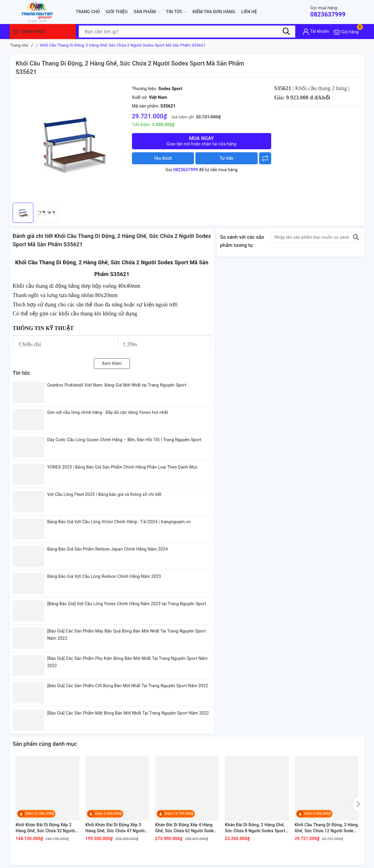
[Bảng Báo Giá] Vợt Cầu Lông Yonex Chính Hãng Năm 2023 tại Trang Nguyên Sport (127, 604)
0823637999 (328, 12)
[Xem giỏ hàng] (346, 32)
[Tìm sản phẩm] (187, 32)
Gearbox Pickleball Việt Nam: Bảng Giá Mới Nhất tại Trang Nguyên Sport (117, 385)
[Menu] (16, 32)
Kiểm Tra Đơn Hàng (214, 12)
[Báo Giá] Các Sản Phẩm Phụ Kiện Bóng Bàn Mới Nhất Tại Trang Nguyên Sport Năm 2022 (127, 662)
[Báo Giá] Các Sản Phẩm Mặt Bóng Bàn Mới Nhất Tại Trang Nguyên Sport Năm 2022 (128, 713)
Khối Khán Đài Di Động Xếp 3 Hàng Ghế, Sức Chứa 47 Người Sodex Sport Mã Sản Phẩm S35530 (115, 828)
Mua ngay (202, 141)
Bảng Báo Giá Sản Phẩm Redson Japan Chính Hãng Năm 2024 (107, 549)
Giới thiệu (117, 12)
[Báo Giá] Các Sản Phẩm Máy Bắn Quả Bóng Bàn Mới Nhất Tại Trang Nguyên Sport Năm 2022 (126, 635)
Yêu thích (163, 158)
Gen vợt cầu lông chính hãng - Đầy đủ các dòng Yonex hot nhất (108, 412)
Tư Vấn (227, 158)
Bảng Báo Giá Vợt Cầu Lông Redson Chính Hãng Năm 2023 (104, 576)
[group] (71, 142)
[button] (357, 804)
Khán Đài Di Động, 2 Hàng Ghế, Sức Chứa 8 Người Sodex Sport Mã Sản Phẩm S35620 (255, 828)
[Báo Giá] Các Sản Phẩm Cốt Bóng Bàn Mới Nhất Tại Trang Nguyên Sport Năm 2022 (128, 686)
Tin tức (176, 12)
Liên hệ (249, 12)
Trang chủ (88, 12)
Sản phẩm (147, 12)
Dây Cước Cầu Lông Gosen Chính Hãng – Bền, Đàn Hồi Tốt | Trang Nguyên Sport (124, 440)
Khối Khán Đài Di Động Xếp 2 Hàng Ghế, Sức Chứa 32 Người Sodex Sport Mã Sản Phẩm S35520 (45, 828)
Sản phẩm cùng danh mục (45, 744)
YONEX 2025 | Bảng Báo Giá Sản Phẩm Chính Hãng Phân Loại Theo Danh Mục (122, 467)
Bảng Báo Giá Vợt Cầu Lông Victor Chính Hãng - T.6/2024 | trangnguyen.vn (119, 522)
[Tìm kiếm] (286, 32)
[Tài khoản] (316, 32)
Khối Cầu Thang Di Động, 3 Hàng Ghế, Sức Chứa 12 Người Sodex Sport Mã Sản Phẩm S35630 (326, 828)
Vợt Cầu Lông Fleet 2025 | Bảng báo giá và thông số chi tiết (104, 494)
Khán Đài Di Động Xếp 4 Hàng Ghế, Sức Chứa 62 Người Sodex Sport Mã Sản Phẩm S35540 (186, 828)
